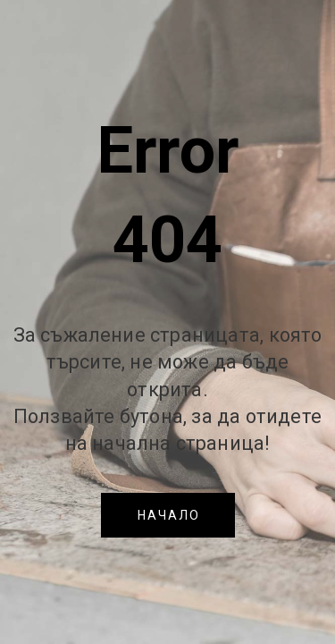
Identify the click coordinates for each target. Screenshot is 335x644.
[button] (168, 515)
